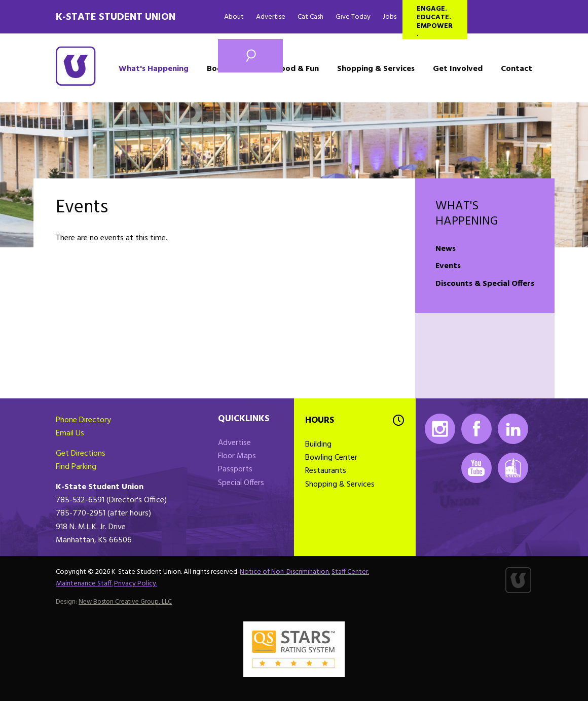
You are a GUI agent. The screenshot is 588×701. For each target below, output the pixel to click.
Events (448, 266)
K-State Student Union (116, 17)
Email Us (70, 433)
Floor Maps (237, 456)
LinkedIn (513, 429)
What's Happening (154, 69)
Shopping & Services (376, 69)
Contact (517, 69)
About (234, 17)
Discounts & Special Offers (485, 284)
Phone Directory (83, 420)
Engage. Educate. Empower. (435, 21)
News (446, 249)
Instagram (440, 429)
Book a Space (232, 69)
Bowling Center (331, 458)
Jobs (390, 17)
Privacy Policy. (136, 584)
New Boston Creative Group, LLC (125, 602)
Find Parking (76, 467)
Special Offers (241, 483)
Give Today (353, 17)
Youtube (476, 468)
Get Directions (81, 454)
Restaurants (326, 471)
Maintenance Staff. (84, 584)
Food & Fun (298, 69)
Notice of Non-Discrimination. (285, 572)
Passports (235, 469)
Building (318, 445)
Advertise (271, 17)
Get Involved (458, 69)
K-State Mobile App (513, 468)
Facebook (476, 429)
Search (250, 56)
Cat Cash (310, 17)
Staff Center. (350, 572)
